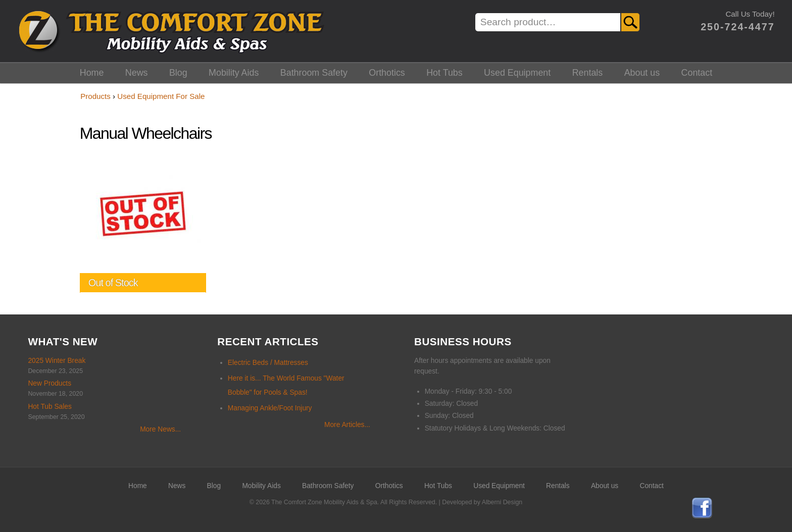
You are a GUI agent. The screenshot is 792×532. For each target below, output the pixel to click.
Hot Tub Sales (49, 407)
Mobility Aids (234, 73)
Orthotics (387, 73)
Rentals (588, 73)
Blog (178, 73)
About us (642, 73)
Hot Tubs (444, 73)
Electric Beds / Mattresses (268, 363)
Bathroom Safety (314, 73)
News (137, 73)
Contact (697, 73)
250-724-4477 (737, 27)
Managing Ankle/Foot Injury (270, 408)
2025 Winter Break (57, 361)
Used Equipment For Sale (161, 96)
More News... (160, 429)
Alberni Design (502, 502)
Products (95, 96)
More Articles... (347, 425)
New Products (49, 383)
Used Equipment (517, 73)
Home (92, 73)
